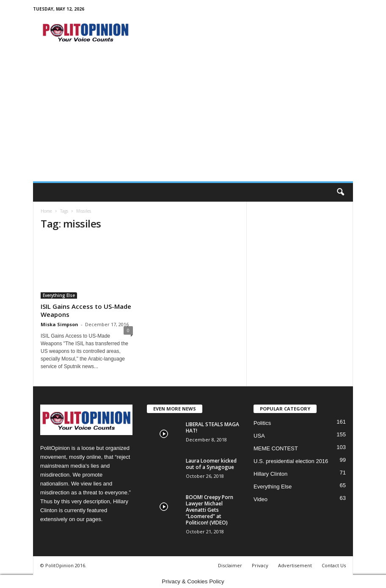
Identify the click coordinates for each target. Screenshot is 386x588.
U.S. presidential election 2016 (291, 461)
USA (259, 436)
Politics (262, 423)
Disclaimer (230, 565)
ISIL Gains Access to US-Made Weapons (86, 310)
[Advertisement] (193, 118)
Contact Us (334, 565)
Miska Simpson (59, 324)
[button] (340, 192)
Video (261, 499)
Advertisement (295, 565)
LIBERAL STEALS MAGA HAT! (212, 427)
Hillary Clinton (270, 474)
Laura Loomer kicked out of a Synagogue (211, 464)
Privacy (260, 565)
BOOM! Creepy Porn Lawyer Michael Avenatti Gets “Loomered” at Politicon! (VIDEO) (210, 510)
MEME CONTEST (276, 448)
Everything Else (59, 295)
